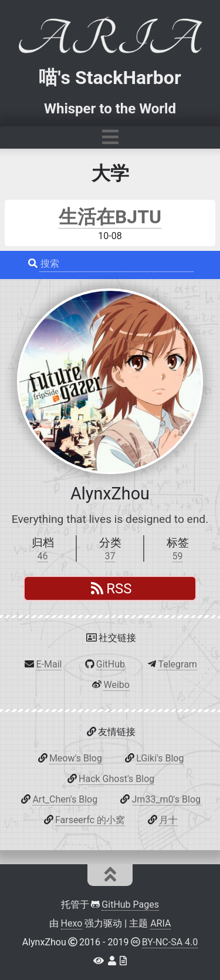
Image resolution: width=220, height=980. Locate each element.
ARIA (160, 923)
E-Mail (49, 664)
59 (178, 556)
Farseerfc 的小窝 (90, 820)
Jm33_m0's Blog (166, 799)
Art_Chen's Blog (65, 799)
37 (110, 556)
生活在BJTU (110, 217)
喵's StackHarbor (110, 78)
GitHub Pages (130, 905)
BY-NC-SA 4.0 (170, 942)
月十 (168, 820)
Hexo (72, 923)
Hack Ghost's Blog (116, 779)
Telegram (177, 664)
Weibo (116, 685)
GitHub (111, 664)
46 (43, 556)
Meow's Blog (76, 758)
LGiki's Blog (160, 758)
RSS (111, 589)
